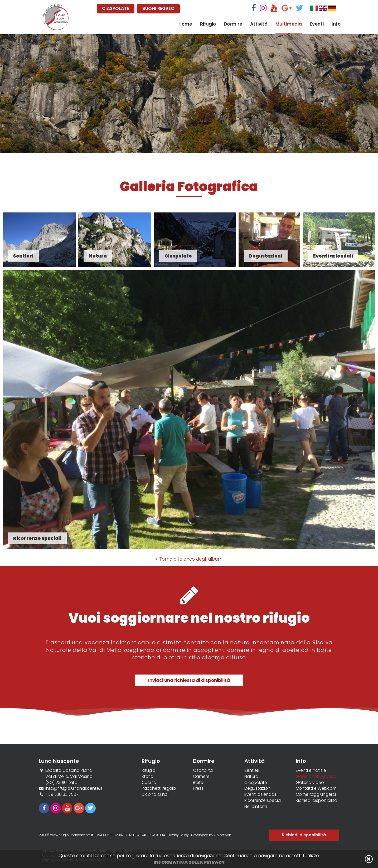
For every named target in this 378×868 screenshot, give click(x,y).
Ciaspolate (256, 783)
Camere (201, 777)
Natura (251, 777)
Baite (198, 783)
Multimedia (289, 24)
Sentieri (252, 770)
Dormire (233, 24)
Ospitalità (203, 770)
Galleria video (310, 783)
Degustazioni (258, 788)
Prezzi (199, 788)
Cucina (149, 783)
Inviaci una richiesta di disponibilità (189, 680)
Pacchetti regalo (159, 788)
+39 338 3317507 (62, 794)
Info (336, 24)
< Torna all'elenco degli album (189, 559)
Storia (147, 777)
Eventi (317, 24)
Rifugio (208, 24)
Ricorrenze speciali (263, 801)
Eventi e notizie (311, 770)
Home (185, 24)
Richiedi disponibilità (316, 801)
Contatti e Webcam (316, 788)
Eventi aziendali (260, 794)
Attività (259, 24)
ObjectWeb (223, 835)
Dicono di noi (155, 794)
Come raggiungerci (316, 794)
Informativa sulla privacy (189, 862)
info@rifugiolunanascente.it (74, 788)
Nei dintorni (256, 807)
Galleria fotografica (316, 777)
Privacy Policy (178, 835)
